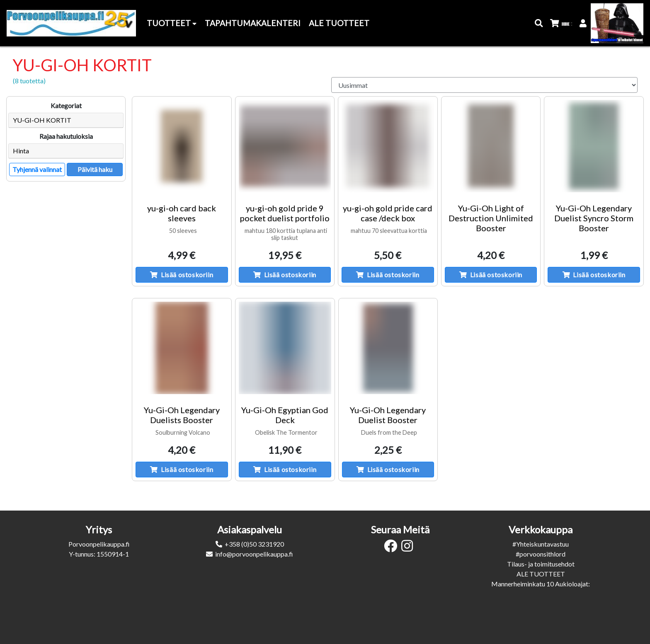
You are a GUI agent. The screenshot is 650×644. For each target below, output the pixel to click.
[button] (539, 23)
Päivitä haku (95, 169)
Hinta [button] (21, 151)
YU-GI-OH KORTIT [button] (42, 120)
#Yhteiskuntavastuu (541, 544)
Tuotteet (172, 23)
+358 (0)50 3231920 (254, 544)
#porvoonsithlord (541, 554)
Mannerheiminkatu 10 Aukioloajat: (541, 584)
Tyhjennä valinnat (37, 169)
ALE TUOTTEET (541, 574)
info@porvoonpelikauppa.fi (254, 554)
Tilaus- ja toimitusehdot (541, 564)
